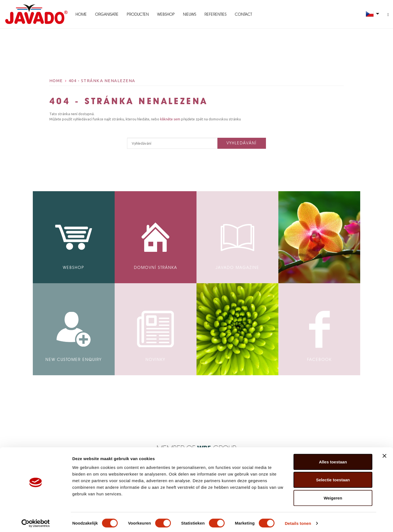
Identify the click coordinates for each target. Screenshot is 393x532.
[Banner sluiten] (384, 454)
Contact (243, 14)
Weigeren (333, 496)
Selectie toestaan (333, 478)
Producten (137, 14)
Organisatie (106, 14)
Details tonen (298, 521)
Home (80, 14)
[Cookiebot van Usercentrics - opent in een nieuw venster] (36, 521)
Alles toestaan (333, 460)
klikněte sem (171, 119)
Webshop (165, 14)
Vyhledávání (242, 143)
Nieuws (189, 14)
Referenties (215, 14)
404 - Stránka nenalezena (102, 81)
